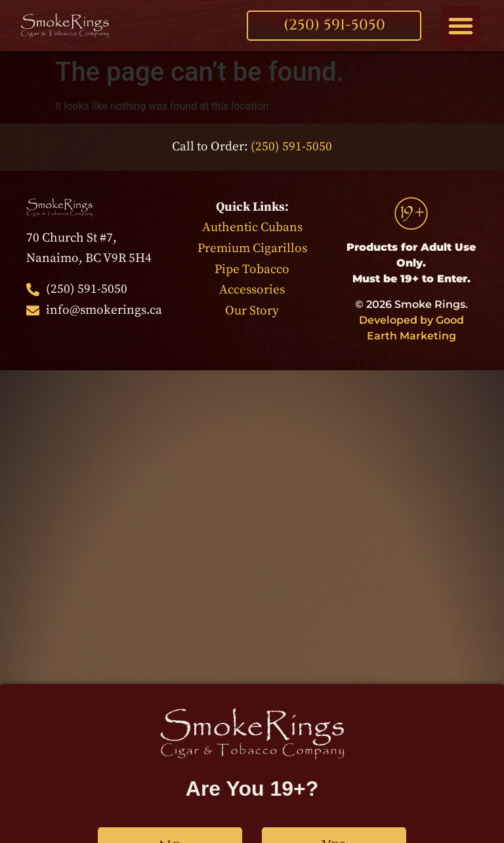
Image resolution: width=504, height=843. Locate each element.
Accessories (252, 290)
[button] (461, 26)
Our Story (252, 311)
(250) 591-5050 (291, 146)
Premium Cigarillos (252, 248)
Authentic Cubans (252, 227)
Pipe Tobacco (252, 269)
